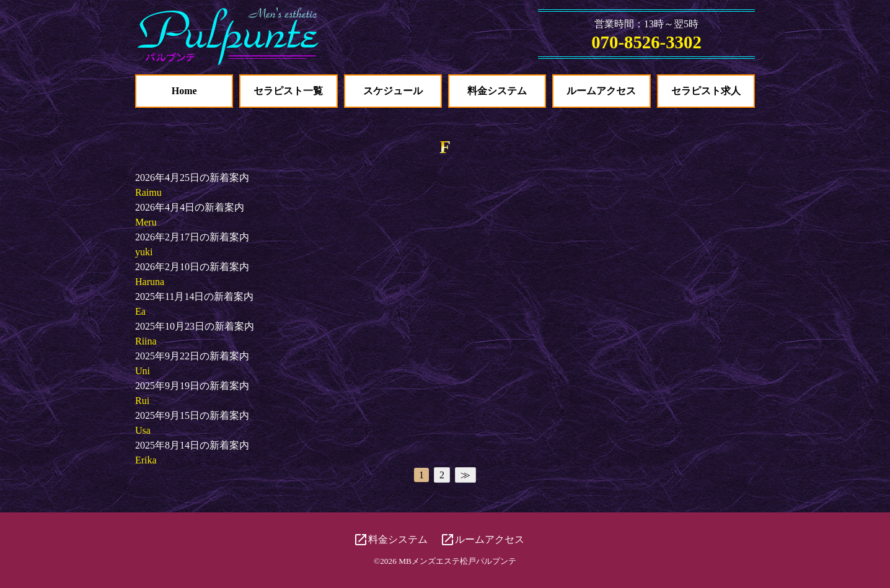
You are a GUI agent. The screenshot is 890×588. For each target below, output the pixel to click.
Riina (146, 341)
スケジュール (393, 91)
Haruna (150, 282)
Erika (146, 460)
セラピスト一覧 (288, 91)
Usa (143, 430)
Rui (142, 401)
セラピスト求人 (706, 91)
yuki (144, 252)
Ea (140, 311)
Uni (143, 371)
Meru (146, 222)
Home (184, 91)
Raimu (148, 192)
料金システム (497, 91)
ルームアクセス (601, 91)
